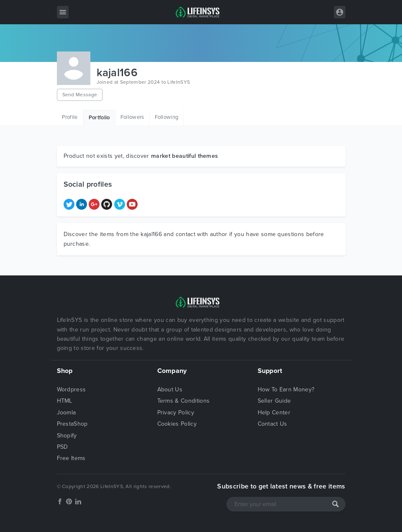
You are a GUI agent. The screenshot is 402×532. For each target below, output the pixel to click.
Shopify (67, 436)
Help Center (274, 412)
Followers (132, 117)
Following (167, 117)
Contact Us (273, 424)
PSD (63, 447)
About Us (170, 389)
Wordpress (72, 389)
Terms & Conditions (184, 401)
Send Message (80, 95)
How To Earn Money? (286, 389)
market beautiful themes (184, 156)
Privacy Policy (176, 412)
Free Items (71, 458)
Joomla (67, 412)
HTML (65, 401)
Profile (70, 117)
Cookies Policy (177, 424)
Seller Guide (274, 401)
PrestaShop (72, 424)
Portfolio (99, 118)
